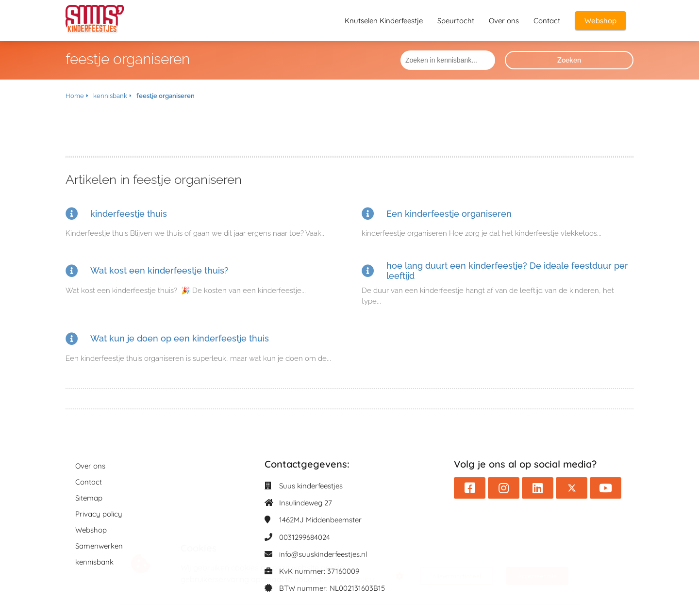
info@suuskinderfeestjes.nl (323, 554)
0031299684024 (305, 537)
